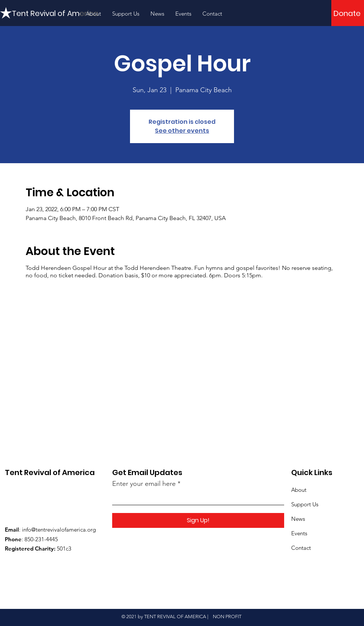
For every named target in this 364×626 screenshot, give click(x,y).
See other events (182, 131)
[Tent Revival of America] (55, 13)
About (299, 490)
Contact (301, 548)
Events (299, 533)
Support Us (305, 504)
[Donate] (347, 13)
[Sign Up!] (198, 520)
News (298, 519)
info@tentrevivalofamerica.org (59, 530)
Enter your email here (144, 484)
